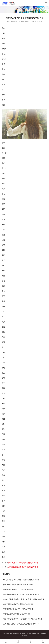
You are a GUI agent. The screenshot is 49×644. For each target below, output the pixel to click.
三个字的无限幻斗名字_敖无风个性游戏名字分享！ (22, 624)
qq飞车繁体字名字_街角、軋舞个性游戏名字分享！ (22, 580)
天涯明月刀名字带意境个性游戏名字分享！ (24, 563)
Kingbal (25, 635)
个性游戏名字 (13, 22)
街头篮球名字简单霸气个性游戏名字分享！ (19, 585)
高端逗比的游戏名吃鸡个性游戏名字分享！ (24, 567)
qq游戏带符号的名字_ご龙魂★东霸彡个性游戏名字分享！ (25, 599)
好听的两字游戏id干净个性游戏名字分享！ (19, 604)
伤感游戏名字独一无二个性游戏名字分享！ (19, 589)
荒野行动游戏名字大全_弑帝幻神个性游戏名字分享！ (23, 619)
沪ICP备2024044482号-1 (33, 633)
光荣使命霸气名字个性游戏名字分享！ (17, 614)
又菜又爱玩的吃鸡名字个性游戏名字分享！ (19, 609)
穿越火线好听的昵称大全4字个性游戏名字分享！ (21, 594)
